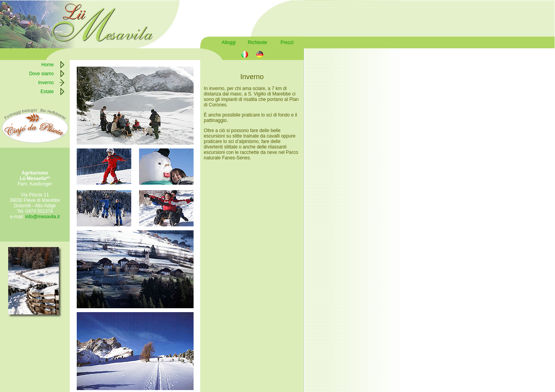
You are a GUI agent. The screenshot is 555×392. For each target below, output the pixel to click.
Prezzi (287, 42)
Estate (47, 92)
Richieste (257, 42)
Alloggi (229, 42)
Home (48, 65)
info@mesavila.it (42, 217)
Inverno (46, 83)
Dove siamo (41, 74)
